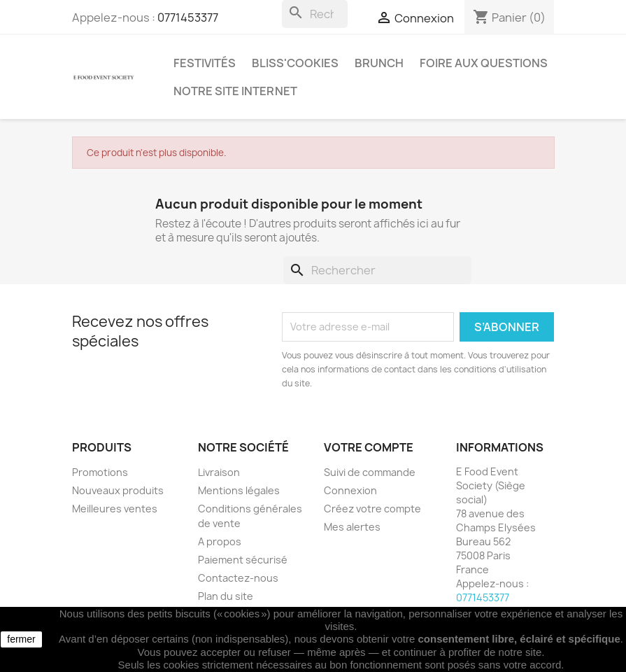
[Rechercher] (315, 14)
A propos (220, 541)
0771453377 (188, 17)
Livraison (219, 472)
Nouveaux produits (118, 490)
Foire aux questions (484, 63)
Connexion (350, 490)
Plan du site (226, 596)
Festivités (205, 63)
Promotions (100, 472)
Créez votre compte (372, 509)
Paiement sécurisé (243, 560)
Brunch (379, 63)
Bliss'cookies (295, 63)
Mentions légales (239, 490)
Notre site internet (235, 91)
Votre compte (369, 447)
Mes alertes (352, 527)
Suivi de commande (370, 472)
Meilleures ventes (115, 509)
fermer (21, 639)
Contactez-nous (238, 578)
